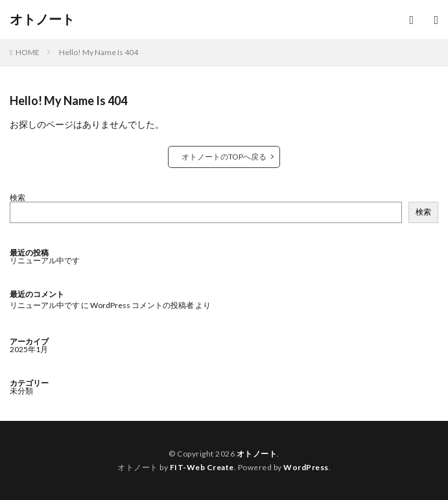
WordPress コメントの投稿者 (142, 305)
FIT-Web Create (202, 467)
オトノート (42, 19)
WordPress (306, 467)
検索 (18, 197)
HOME (28, 52)
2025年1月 (29, 349)
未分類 (21, 391)
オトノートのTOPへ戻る (224, 157)
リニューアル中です (45, 260)
